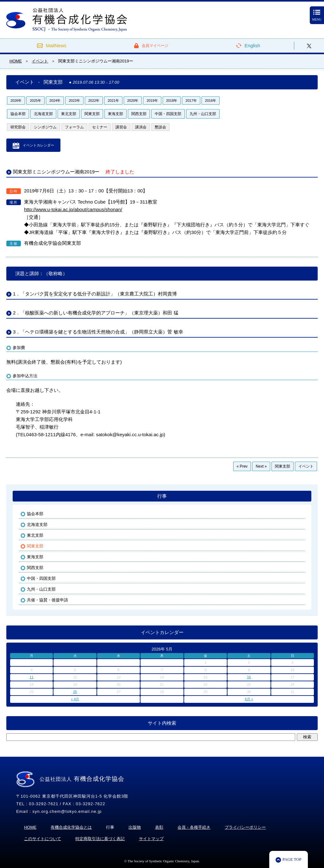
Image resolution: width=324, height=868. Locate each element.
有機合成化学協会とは (71, 827)
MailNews (56, 45)
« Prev (242, 466)
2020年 (133, 100)
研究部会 (18, 127)
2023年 (74, 100)
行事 (162, 496)
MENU (317, 16)
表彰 (159, 827)
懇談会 (160, 127)
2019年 (152, 100)
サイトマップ (151, 839)
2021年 (113, 100)
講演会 (141, 127)
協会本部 (18, 114)
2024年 (55, 100)
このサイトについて (43, 839)
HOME (30, 827)
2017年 (191, 100)
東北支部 (69, 114)
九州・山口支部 (203, 114)
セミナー (100, 127)
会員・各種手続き (194, 827)
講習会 (121, 127)
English (252, 45)
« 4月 (75, 699)
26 (75, 692)
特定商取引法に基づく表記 (100, 839)
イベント (306, 466)
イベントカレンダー (38, 145)
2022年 (94, 100)
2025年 (35, 100)
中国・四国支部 (168, 114)
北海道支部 (43, 114)
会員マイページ (155, 46)
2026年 (16, 100)
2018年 (172, 100)
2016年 (211, 100)
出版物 (135, 827)
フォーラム (74, 127)
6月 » (249, 699)
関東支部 (92, 114)
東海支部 (115, 114)
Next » (261, 466)
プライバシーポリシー (245, 827)
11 (32, 677)
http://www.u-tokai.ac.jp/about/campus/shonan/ (73, 209)
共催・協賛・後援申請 (47, 600)
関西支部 (139, 114)
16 (249, 677)
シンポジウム (45, 127)
